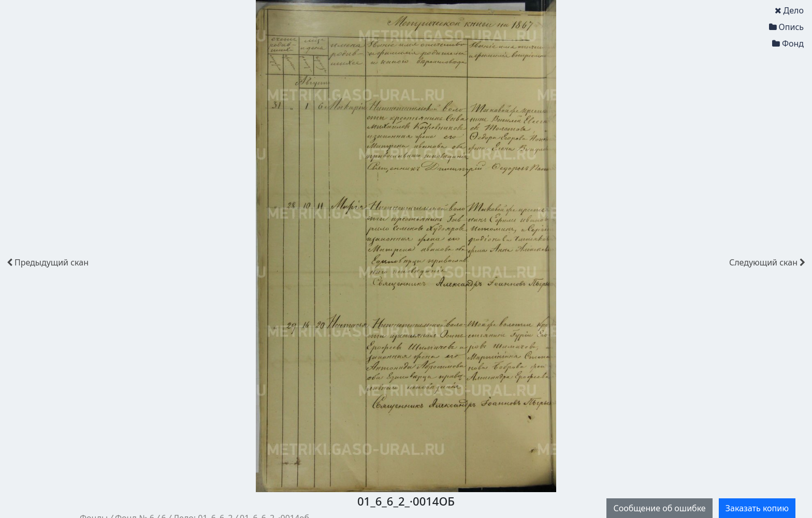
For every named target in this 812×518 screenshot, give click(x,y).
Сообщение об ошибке (659, 508)
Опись (786, 27)
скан (48, 262)
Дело (789, 10)
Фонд (788, 43)
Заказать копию (757, 508)
